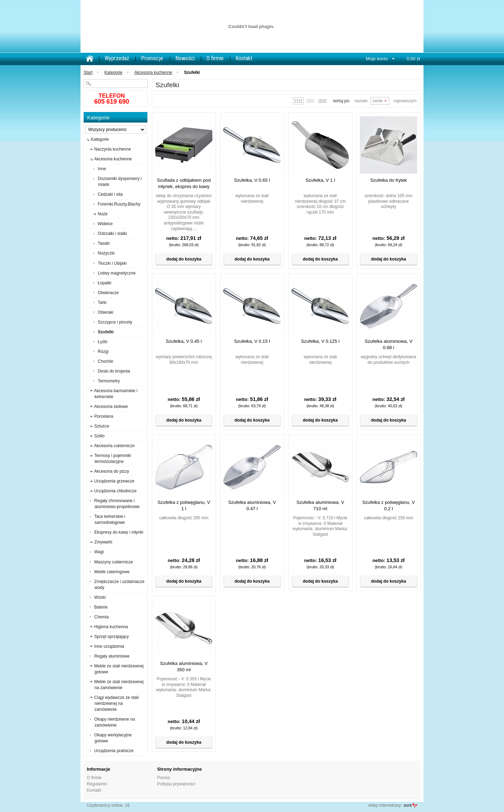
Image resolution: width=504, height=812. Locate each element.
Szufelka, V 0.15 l (252, 341)
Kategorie (113, 72)
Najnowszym (405, 101)
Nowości (185, 58)
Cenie (378, 101)
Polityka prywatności (176, 784)
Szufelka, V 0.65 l (252, 180)
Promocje (152, 58)
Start (88, 72)
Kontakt (244, 58)
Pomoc (164, 778)
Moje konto (377, 59)
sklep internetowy (384, 805)
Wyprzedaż (117, 58)
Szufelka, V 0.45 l (184, 341)
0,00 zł (413, 59)
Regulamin (97, 784)
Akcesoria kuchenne (153, 72)
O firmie (215, 58)
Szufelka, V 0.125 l (320, 341)
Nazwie (361, 101)
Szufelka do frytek (389, 180)
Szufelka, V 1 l (320, 180)
